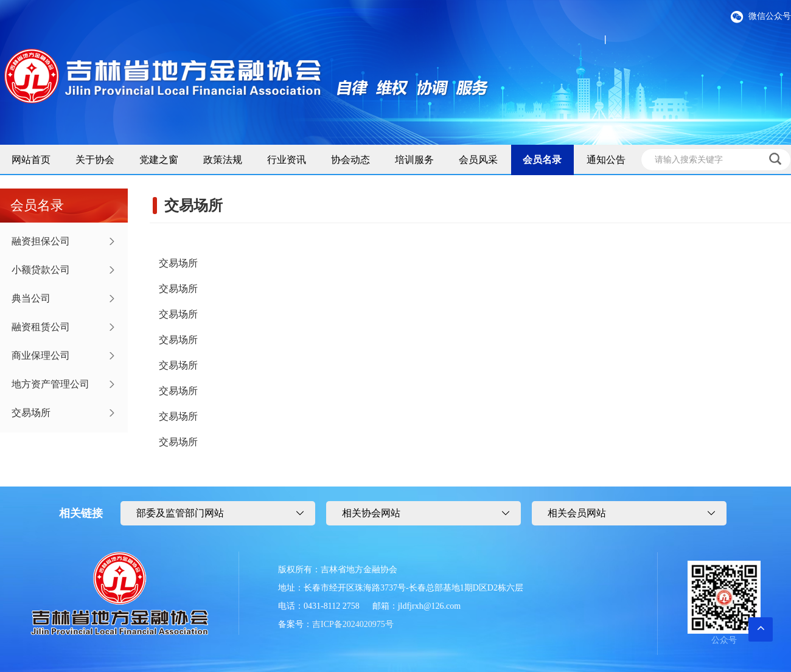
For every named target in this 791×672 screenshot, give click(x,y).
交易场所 (31, 413)
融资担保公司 (41, 241)
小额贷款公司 (41, 270)
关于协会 (95, 160)
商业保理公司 (41, 355)
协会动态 (350, 160)
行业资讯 (287, 160)
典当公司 (31, 298)
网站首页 (31, 160)
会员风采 (478, 160)
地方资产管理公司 (51, 384)
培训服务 (414, 160)
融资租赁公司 (41, 327)
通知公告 (606, 160)
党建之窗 (159, 160)
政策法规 (223, 160)
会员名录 (542, 160)
